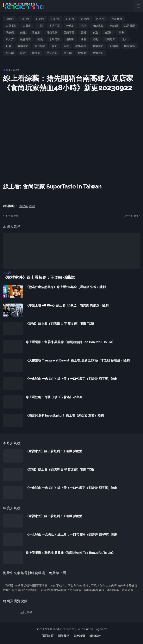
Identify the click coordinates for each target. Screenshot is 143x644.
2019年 (10, 19)
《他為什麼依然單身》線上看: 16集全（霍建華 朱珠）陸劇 (66, 287)
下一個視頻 (12, 216)
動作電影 (26, 39)
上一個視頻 (131, 216)
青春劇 (36, 32)
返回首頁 (48, 636)
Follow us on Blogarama (92, 629)
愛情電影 (23, 46)
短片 (124, 39)
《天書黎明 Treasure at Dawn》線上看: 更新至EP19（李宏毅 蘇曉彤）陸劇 (78, 360)
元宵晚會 (117, 19)
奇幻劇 (114, 26)
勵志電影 (130, 46)
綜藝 (66, 46)
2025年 (101, 19)
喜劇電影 (110, 39)
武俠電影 (130, 26)
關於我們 (64, 636)
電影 (55, 46)
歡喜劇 (82, 53)
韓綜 (23, 53)
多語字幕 (55, 26)
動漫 (40, 39)
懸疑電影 (52, 53)
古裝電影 (11, 26)
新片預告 (40, 46)
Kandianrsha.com (63, 629)
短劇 (8, 46)
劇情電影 (98, 46)
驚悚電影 (98, 53)
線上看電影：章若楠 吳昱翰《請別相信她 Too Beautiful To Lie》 (70, 342)
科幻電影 (52, 32)
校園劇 (108, 32)
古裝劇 (27, 26)
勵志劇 (10, 53)
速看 (83, 39)
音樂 (83, 32)
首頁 (6, 70)
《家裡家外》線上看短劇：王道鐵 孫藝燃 (37, 277)
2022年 (55, 19)
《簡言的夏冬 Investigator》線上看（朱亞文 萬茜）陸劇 (65, 416)
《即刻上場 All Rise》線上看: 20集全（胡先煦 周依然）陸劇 (67, 305)
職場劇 (36, 53)
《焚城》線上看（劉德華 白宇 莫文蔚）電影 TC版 (60, 324)
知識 (23, 32)
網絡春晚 (81, 46)
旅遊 (95, 32)
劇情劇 (114, 46)
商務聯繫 (79, 636)
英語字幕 (69, 32)
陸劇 (95, 39)
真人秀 (10, 39)
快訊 (83, 26)
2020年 (25, 19)
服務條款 (95, 636)
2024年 (86, 19)
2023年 (70, 19)
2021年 (40, 19)
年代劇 (70, 26)
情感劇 (70, 39)
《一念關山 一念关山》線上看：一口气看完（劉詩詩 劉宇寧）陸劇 (71, 379)
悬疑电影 (55, 39)
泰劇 (122, 32)
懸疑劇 (68, 53)
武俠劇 (10, 32)
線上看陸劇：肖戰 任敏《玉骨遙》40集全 (54, 397)
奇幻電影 (98, 26)
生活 (40, 26)
